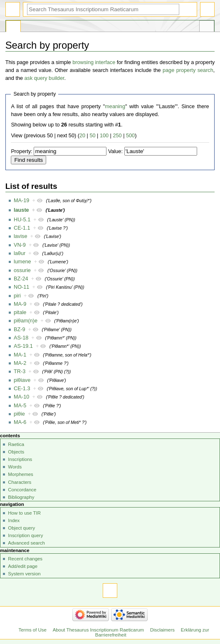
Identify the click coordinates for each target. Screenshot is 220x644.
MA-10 (21, 397)
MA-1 (20, 355)
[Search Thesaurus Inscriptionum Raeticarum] (103, 9)
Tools (207, 27)
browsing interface (94, 62)
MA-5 (20, 406)
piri (17, 296)
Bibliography (21, 497)
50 (92, 136)
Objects (16, 452)
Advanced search (26, 543)
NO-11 (21, 287)
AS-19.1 (23, 346)
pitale (20, 312)
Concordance (22, 490)
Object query (21, 528)
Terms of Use (33, 630)
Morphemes (20, 474)
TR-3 (20, 372)
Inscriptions (20, 459)
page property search (188, 70)
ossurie (22, 270)
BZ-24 (21, 279)
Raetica (16, 444)
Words (15, 467)
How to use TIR (24, 513)
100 (104, 136)
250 (117, 136)
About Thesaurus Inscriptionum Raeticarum (98, 630)
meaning (115, 107)
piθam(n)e (26, 321)
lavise (20, 236)
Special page (13, 27)
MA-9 (20, 304)
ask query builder (44, 78)
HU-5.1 (22, 220)
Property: (21, 151)
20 (82, 136)
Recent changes (25, 559)
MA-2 (20, 363)
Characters (20, 482)
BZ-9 (20, 329)
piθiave (22, 380)
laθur (20, 253)
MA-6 (20, 422)
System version (24, 574)
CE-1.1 (22, 228)
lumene (22, 262)
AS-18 (21, 338)
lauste (21, 210)
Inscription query (25, 535)
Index (14, 520)
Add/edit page (23, 566)
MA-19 (21, 201)
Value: (115, 151)
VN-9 (20, 245)
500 (130, 136)
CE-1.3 (22, 389)
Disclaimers (162, 630)
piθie (19, 414)
